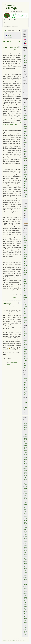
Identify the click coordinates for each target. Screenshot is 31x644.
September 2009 (26, 619)
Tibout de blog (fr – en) (26, 364)
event (26, 135)
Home (6, 20)
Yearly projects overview (11, 23)
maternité (16, 296)
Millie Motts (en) (26, 350)
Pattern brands (18, 20)
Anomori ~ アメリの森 (13, 7)
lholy (15, 50)
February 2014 (26, 477)
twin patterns (26, 187)
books (26, 155)
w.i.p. (26, 191)
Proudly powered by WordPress (9, 641)
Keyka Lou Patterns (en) (26, 276)
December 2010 (26, 563)
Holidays (7, 304)
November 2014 (26, 456)
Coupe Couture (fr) (26, 404)
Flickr (26, 212)
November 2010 (26, 569)
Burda (19, 294)
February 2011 (26, 552)
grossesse (9, 296)
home (26, 151)
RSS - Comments (26, 60)
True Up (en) (26, 393)
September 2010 (26, 579)
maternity (9, 298)
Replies (16, 298)
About (11, 20)
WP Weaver (23, 641)
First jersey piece (10, 47)
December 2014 (26, 451)
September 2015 (26, 438)
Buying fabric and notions (11, 26)
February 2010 (26, 603)
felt (25, 139)
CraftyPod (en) (26, 237)
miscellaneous (14, 363)
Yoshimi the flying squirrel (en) (26, 319)
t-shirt (12, 298)
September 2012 (26, 515)
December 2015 (26, 427)
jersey (12, 296)
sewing (12, 294)
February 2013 (26, 510)
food (25, 142)
